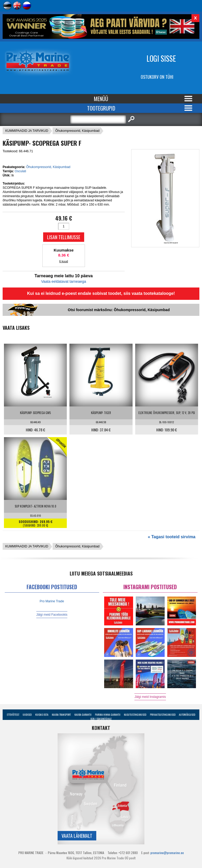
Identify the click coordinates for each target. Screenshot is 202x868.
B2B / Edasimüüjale (101, 719)
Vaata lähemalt (77, 836)
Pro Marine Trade (52, 601)
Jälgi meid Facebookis (52, 615)
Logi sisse (161, 58)
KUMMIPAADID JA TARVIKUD (27, 131)
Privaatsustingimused (163, 715)
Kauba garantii (83, 715)
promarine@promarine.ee (167, 853)
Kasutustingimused (135, 715)
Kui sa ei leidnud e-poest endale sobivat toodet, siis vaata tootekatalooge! (101, 293)
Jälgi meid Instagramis (150, 697)
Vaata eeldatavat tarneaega (64, 281)
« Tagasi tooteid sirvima (172, 537)
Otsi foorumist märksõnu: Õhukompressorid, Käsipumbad (119, 310)
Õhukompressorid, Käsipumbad (77, 131)
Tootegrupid (101, 108)
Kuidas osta (42, 715)
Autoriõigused (187, 715)
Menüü (101, 99)
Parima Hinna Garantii (108, 715)
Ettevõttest (13, 715)
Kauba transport (61, 715)
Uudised (27, 715)
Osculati (20, 171)
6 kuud (64, 261)
